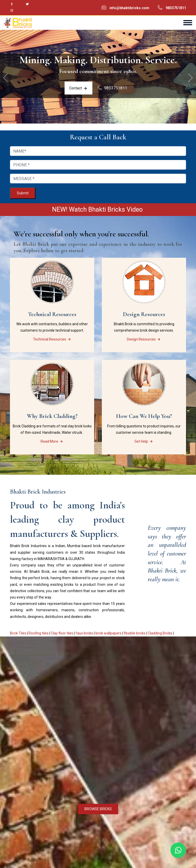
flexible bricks (135, 635)
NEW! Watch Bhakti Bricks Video (98, 211)
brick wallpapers (108, 635)
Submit (23, 195)
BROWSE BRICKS (98, 810)
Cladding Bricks (160, 635)
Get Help (144, 443)
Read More (52, 443)
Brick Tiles (18, 635)
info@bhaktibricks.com (129, 8)
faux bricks (84, 635)
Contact (78, 89)
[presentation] (6, 79)
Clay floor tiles (62, 635)
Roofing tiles (39, 635)
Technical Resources (52, 341)
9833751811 (176, 8)
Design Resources (144, 341)
